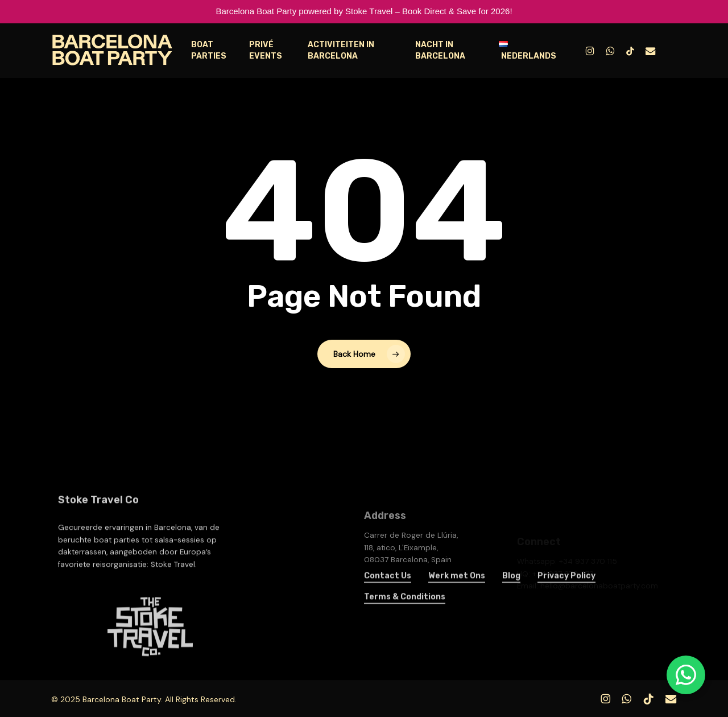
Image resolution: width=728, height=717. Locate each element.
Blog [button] (511, 592)
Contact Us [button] (388, 592)
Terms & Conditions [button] (405, 613)
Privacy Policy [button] (566, 592)
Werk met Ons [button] (457, 592)
